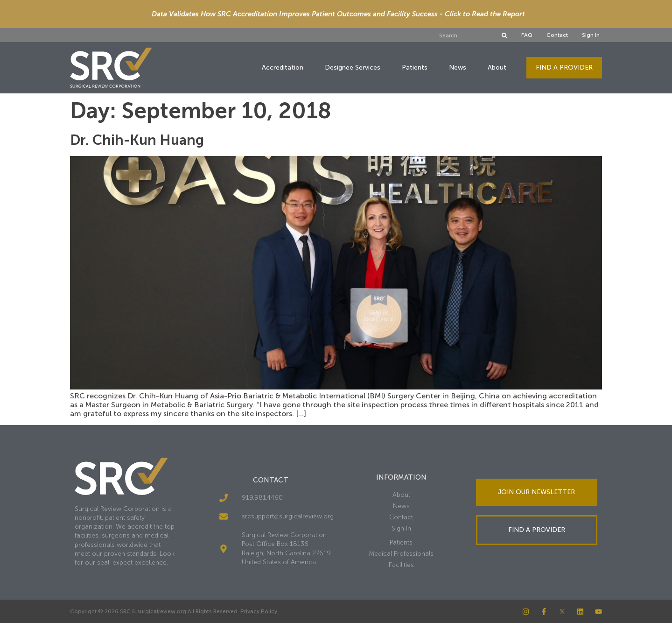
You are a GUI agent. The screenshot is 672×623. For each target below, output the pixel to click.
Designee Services (353, 67)
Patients (415, 67)
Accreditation (283, 67)
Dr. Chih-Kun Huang (137, 140)
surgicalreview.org (162, 611)
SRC (125, 611)
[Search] (504, 35)
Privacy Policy (259, 611)
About (497, 67)
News (458, 67)
